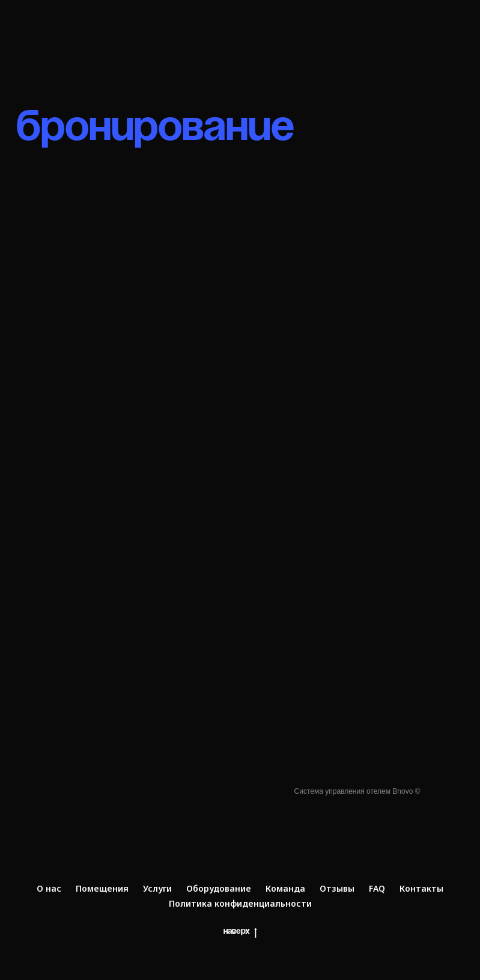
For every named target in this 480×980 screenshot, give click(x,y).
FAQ (377, 888)
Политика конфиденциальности (240, 903)
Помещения (102, 888)
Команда (285, 888)
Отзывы (337, 888)
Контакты (421, 888)
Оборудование (219, 888)
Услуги (157, 888)
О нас (49, 888)
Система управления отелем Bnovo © (357, 791)
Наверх (240, 933)
